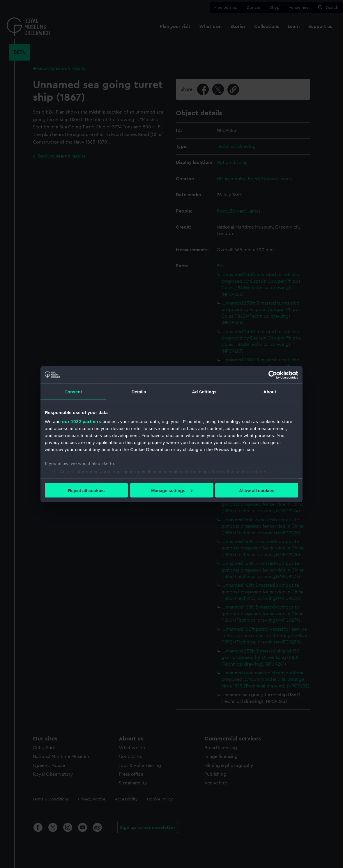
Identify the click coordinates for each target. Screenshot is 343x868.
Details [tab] (139, 391)
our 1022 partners (82, 421)
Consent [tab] (73, 391)
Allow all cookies (257, 490)
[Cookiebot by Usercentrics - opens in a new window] (273, 375)
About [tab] (270, 391)
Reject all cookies (86, 490)
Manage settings (172, 490)
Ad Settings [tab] (204, 391)
